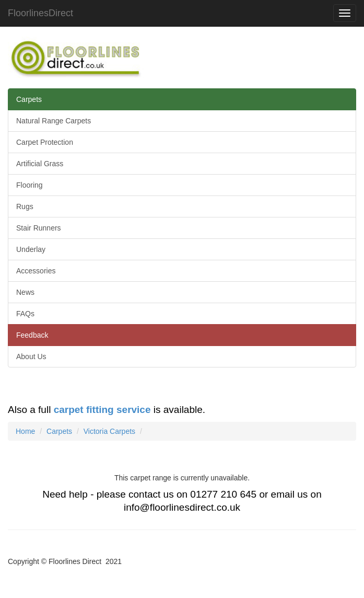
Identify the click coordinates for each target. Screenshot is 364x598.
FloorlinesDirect (40, 13)
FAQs (25, 314)
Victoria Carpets (109, 431)
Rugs (25, 206)
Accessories (36, 271)
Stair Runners (39, 228)
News (25, 292)
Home (25, 431)
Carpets (29, 99)
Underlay (31, 249)
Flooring (30, 185)
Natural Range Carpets (54, 121)
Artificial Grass (40, 164)
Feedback (32, 335)
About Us (31, 356)
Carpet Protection (45, 142)
